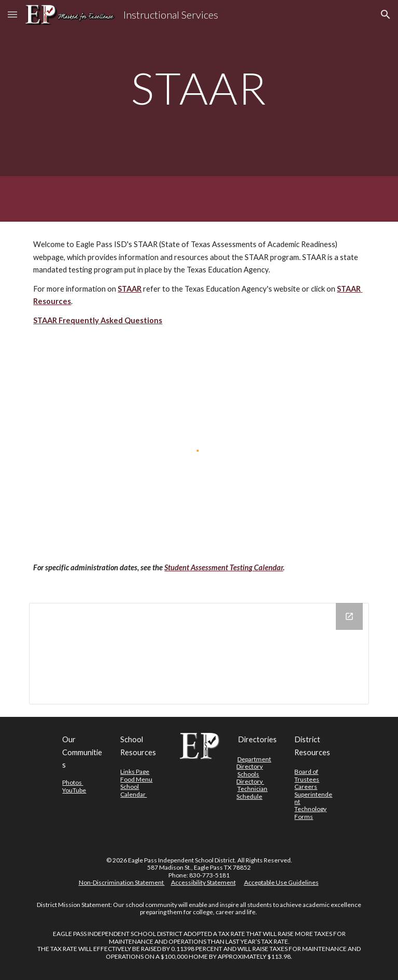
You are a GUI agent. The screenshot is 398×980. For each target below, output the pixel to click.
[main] (199, 88)
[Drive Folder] (199, 654)
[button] (12, 14)
